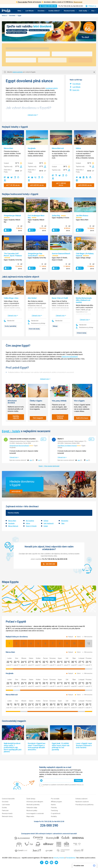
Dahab (46, 526)
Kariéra (53, 805)
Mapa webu (30, 816)
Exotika (4, 808)
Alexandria (65, 521)
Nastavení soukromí (82, 802)
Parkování (5, 811)
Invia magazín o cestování (35, 813)
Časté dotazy (31, 799)
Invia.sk (56, 858)
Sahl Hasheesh (49, 523)
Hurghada (11, 523)
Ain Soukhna (30, 521)
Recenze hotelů (7, 813)
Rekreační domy (7, 816)
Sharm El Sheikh (31, 526)
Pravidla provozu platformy (84, 805)
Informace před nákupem (35, 802)
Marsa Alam (12, 521)
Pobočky (54, 808)
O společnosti (56, 813)
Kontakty (54, 816)
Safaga (46, 521)
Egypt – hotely (11, 431)
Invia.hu (62, 858)
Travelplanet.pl (71, 858)
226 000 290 (49, 825)
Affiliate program (56, 802)
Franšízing (54, 811)
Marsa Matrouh (13, 526)
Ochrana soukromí (81, 799)
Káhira (28, 523)
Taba (63, 523)
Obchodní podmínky (33, 805)
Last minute (6, 805)
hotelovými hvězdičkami (70, 357)
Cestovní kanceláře (8, 799)
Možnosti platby (32, 811)
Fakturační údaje (32, 808)
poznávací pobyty (52, 88)
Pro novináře (55, 799)
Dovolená (12, 16)
